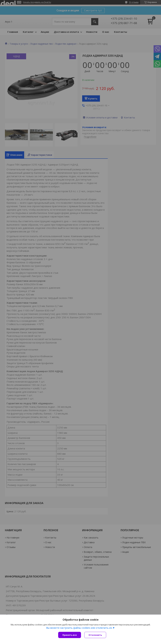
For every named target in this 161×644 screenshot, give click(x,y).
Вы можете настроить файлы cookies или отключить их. (79, 628)
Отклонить (95, 635)
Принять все (70, 635)
